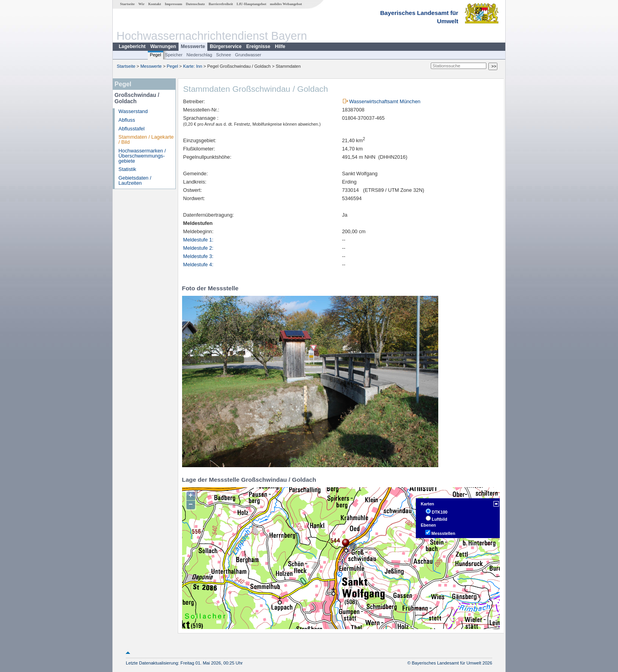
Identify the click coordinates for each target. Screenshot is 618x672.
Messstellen (443, 533)
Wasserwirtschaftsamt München (385, 101)
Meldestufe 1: (198, 240)
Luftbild (440, 519)
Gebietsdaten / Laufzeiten (135, 180)
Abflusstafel (132, 129)
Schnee (223, 55)
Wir (141, 4)
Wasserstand (133, 111)
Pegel (155, 55)
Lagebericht (132, 46)
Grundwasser (248, 55)
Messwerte (193, 46)
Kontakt (155, 4)
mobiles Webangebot (286, 4)
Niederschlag (199, 55)
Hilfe (280, 46)
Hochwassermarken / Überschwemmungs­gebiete (142, 156)
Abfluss (127, 120)
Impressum (173, 4)
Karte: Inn (193, 66)
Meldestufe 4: (198, 265)
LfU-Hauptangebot (251, 4)
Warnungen (163, 46)
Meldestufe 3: (198, 256)
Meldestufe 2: (198, 248)
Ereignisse (258, 46)
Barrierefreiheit (221, 4)
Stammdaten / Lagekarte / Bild (146, 139)
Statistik (128, 169)
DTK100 (440, 512)
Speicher (174, 55)
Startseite (128, 4)
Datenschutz (195, 4)
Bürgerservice (226, 46)
